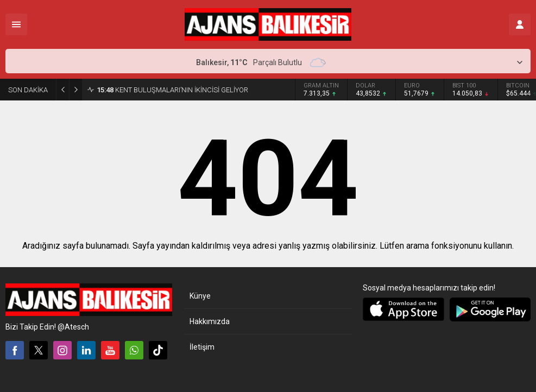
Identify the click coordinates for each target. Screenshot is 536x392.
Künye (200, 296)
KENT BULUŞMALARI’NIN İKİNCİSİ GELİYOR (172, 90)
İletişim (202, 347)
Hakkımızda (210, 321)
